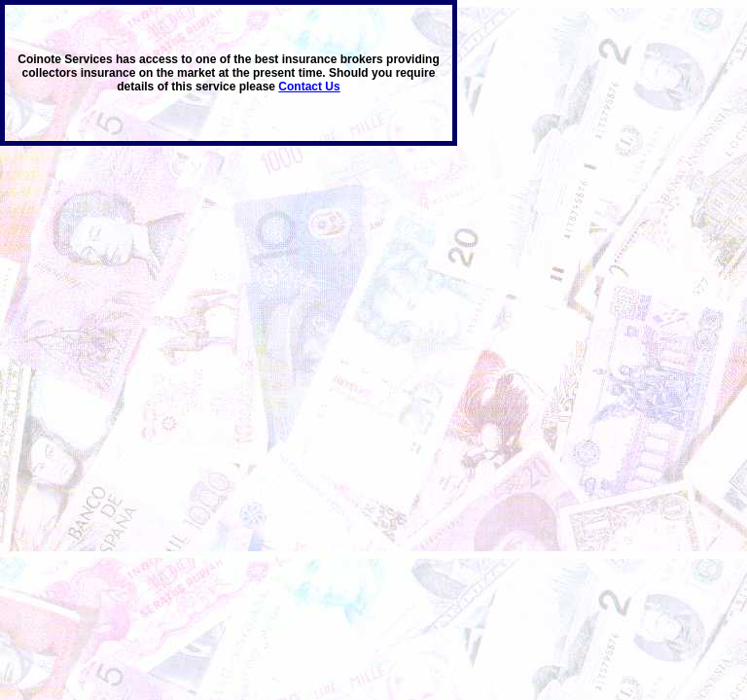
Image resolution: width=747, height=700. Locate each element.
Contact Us (309, 87)
